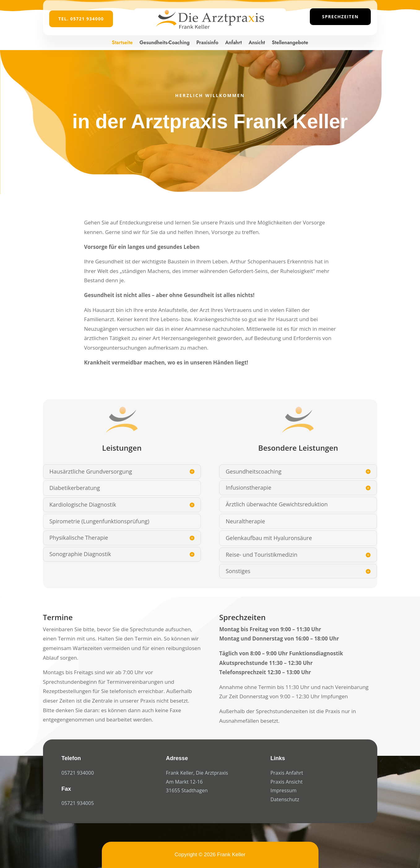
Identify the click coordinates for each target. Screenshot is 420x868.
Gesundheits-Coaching (165, 43)
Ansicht (257, 43)
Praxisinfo (208, 43)
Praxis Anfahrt (287, 773)
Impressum (284, 790)
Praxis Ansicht (287, 782)
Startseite (122, 43)
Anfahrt (233, 43)
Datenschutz (285, 799)
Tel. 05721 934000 (81, 19)
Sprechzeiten (340, 17)
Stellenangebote (290, 43)
